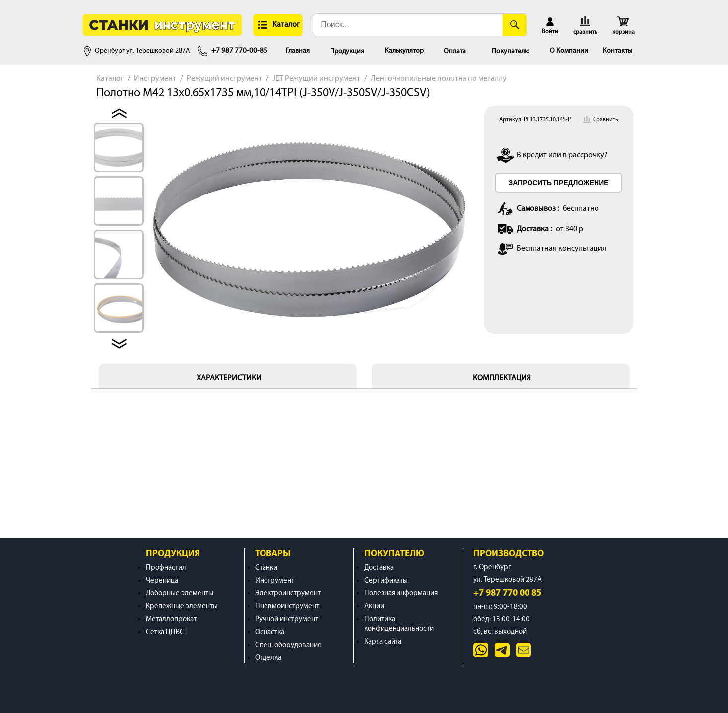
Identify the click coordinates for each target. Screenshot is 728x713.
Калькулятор (404, 51)
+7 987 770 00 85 (507, 594)
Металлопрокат (171, 619)
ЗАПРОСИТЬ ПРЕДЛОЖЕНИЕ (558, 183)
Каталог (110, 79)
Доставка (379, 568)
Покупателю (511, 51)
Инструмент (155, 79)
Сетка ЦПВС (165, 632)
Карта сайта (383, 642)
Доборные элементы (180, 594)
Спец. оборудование (288, 645)
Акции (374, 607)
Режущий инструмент (224, 79)
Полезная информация (401, 594)
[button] (278, 25)
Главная (298, 51)
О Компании (569, 51)
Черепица (162, 581)
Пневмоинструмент (287, 607)
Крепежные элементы (182, 607)
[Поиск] (515, 25)
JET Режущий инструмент (316, 79)
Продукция (347, 51)
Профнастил (166, 568)
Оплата (455, 51)
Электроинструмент (288, 594)
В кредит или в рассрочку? (562, 155)
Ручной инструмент (287, 619)
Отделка (268, 658)
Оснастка (270, 632)
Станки (266, 568)
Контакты (618, 51)
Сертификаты (386, 581)
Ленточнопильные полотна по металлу (439, 79)
